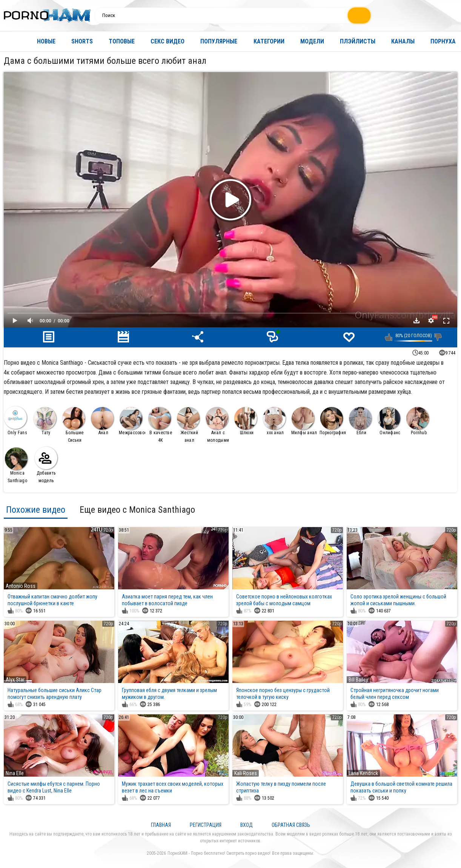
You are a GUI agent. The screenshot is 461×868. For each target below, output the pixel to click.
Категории (269, 41)
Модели (312, 41)
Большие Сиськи (74, 425)
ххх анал (274, 421)
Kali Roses (246, 773)
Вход (247, 825)
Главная (13, 41)
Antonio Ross (21, 586)
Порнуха (443, 41)
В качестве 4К (160, 425)
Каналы (403, 41)
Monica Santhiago (16, 465)
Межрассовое (132, 421)
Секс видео (167, 41)
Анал (102, 421)
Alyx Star (15, 680)
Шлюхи (246, 421)
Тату (45, 421)
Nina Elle (15, 773)
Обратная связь (291, 825)
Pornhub (418, 421)
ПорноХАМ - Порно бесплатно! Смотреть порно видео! (219, 853)
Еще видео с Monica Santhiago (137, 510)
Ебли (360, 421)
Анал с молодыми (217, 425)
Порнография (333, 421)
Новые (46, 41)
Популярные (219, 41)
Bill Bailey (358, 680)
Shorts (82, 41)
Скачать (416, 321)
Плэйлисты (358, 41)
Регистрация (206, 825)
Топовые (122, 41)
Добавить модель (46, 465)
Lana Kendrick (363, 773)
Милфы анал (304, 421)
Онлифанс (389, 421)
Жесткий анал (188, 425)
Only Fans (16, 421)
